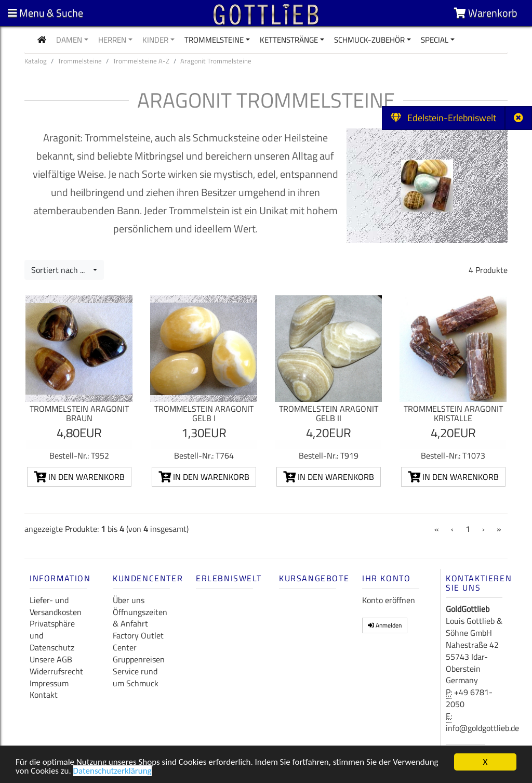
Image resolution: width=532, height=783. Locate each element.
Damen (69, 40)
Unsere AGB (51, 659)
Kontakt (44, 695)
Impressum (49, 683)
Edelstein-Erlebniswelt (443, 118)
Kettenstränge (289, 40)
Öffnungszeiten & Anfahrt (140, 618)
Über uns (129, 600)
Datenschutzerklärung (112, 772)
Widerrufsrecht (56, 671)
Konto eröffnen (389, 600)
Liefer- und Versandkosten (56, 606)
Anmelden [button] (385, 625)
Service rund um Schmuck (136, 677)
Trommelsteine (214, 40)
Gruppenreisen (139, 659)
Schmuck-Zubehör (369, 40)
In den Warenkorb (79, 477)
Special (435, 40)
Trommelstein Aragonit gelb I (204, 413)
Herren (112, 40)
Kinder (155, 40)
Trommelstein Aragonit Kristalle (453, 413)
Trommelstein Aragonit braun (79, 413)
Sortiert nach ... (61, 270)
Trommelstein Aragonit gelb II (329, 413)
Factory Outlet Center (138, 641)
